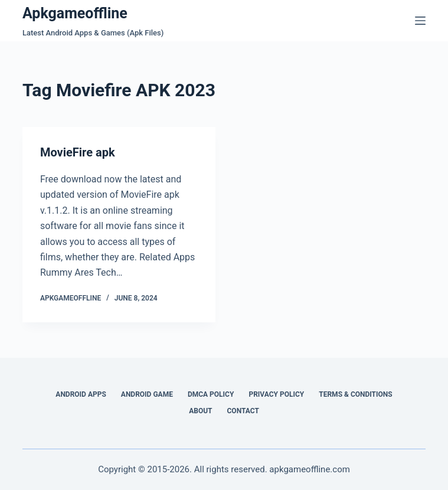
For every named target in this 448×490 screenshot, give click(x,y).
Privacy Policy (276, 394)
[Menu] (420, 21)
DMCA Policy (211, 394)
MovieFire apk (78, 152)
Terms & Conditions (355, 394)
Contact (243, 411)
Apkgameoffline (75, 13)
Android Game (147, 394)
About (200, 411)
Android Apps (81, 394)
